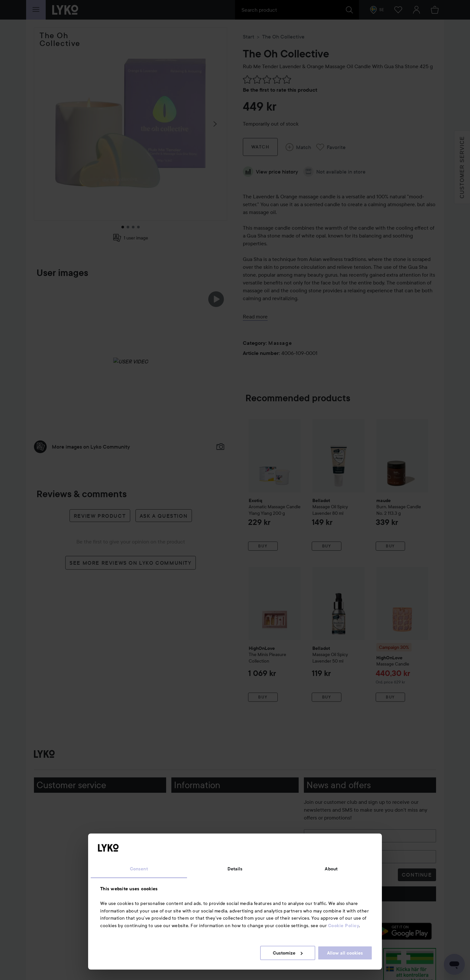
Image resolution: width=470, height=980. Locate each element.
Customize (288, 953)
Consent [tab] (139, 869)
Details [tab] (235, 869)
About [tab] (331, 869)
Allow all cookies (345, 953)
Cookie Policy (344, 926)
